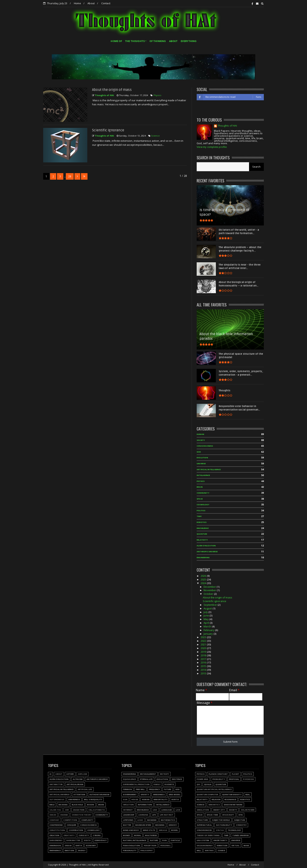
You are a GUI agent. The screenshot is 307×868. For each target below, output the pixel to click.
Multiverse (151, 835)
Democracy (101, 840)
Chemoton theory (82, 815)
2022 (204, 641)
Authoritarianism (99, 794)
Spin (241, 815)
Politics (201, 511)
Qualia (208, 784)
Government (130, 794)
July (206, 612)
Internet (128, 810)
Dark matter (73, 840)
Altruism (78, 779)
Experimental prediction (136, 784)
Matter (127, 825)
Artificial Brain (75, 784)
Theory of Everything (208, 835)
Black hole (77, 805)
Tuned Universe (241, 835)
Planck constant (218, 774)
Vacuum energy (205, 845)
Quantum (202, 534)
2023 (204, 637)
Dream (68, 845)
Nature (154, 840)
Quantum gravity (232, 794)
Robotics (202, 522)
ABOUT (173, 41)
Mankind (152, 820)
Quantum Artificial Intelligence (214, 789)
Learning (143, 815)
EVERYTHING (189, 41)
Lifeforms (128, 820)
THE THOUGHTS (135, 41)
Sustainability (224, 825)
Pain (165, 840)
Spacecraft (228, 815)
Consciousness (205, 446)
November (210, 590)
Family (157, 784)
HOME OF (116, 41)
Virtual (235, 845)
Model (175, 830)
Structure (202, 820)
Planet (236, 774)
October (209, 594)
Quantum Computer (207, 794)
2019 (204, 652)
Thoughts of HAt (227, 126)
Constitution (57, 830)
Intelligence (203, 475)
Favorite (169, 784)
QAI (198, 784)
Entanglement (148, 774)
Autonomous (57, 799)
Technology (234, 830)
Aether (70, 774)
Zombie (221, 850)
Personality (130, 850)
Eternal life (146, 779)
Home (77, 3)
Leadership (129, 815)
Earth (79, 845)
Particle (175, 840)
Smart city (219, 810)
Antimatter (56, 784)
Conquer (71, 825)
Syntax (220, 830)
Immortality (160, 799)
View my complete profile (212, 147)
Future (168, 789)
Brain (200, 487)
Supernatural (204, 825)
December (210, 587)
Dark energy (56, 840)
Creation (54, 835)
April (207, 623)
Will (199, 850)
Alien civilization (206, 546)
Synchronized (204, 830)
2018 (204, 655)
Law (178, 810)
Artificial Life (85, 789)
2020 (204, 648)
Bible (52, 805)
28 (70, 176)
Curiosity (84, 835)
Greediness (159, 794)
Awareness (74, 799)
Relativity (202, 540)
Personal (165, 845)
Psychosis (248, 779)
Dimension (55, 845)
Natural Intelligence (135, 840)
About (91, 3)
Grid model (175, 794)
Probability (219, 779)
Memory (173, 825)
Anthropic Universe (207, 552)
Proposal (234, 779)
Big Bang (63, 805)
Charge (64, 815)
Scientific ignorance (108, 130)
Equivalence (129, 779)
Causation (79, 810)
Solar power (248, 810)
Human (200, 434)
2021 (204, 644)
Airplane (83, 774)
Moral (138, 835)
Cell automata (97, 810)
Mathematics (168, 820)
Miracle (163, 830)
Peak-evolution (131, 845)
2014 (204, 670)
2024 (204, 583)
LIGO (155, 810)
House (135, 799)
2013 (204, 673)
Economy (91, 845)
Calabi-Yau (55, 810)
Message (205, 703)
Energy (82, 850)
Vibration (222, 845)
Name (201, 690)
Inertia (175, 799)
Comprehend (56, 825)
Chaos (53, 815)
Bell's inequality (93, 799)
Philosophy (147, 850)
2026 (204, 576)
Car (67, 810)
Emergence (55, 850)
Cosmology (203, 505)
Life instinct (167, 815)
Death (87, 840)
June (207, 615)
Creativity (69, 835)
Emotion (69, 850)
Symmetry (241, 825)
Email (234, 690)
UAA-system (203, 840)
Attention (79, 794)
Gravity (145, 794)
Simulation (203, 810)
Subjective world (221, 820)
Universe (201, 464)
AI (50, 774)
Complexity (87, 820)
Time (199, 516)
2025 (204, 579)
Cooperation (76, 830)
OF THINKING (158, 41)
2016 (204, 662)
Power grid (203, 779)
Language (167, 810)
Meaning (160, 825)
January (209, 634)
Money (127, 835)
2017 (204, 659)
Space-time (212, 815)
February (209, 630)
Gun (125, 799)
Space (200, 499)
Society (201, 440)
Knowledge (203, 528)
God (199, 452)
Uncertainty (220, 840)
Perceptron (150, 845)
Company (54, 820)
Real (248, 794)
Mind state (149, 830)
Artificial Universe (59, 794)
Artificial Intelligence (209, 469)
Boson (91, 805)
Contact (106, 3)
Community (203, 493)
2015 (204, 666)
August (208, 608)
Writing (209, 850)
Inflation (128, 805)
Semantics (214, 805)
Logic (140, 820)
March (208, 626)
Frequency (154, 789)
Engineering (203, 557)
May (206, 619)
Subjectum (240, 820)
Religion (216, 799)
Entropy (165, 774)
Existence (177, 779)
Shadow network (233, 805)
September (211, 605)
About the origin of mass (112, 90)
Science (155, 136)
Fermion (127, 789)
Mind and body (131, 830)
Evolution (202, 458)
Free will (140, 789)
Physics (157, 95)
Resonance (230, 799)
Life (154, 815)
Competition (70, 820)
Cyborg (97, 835)
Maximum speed (143, 825)
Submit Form (230, 742)
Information (145, 805)
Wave (246, 845)
